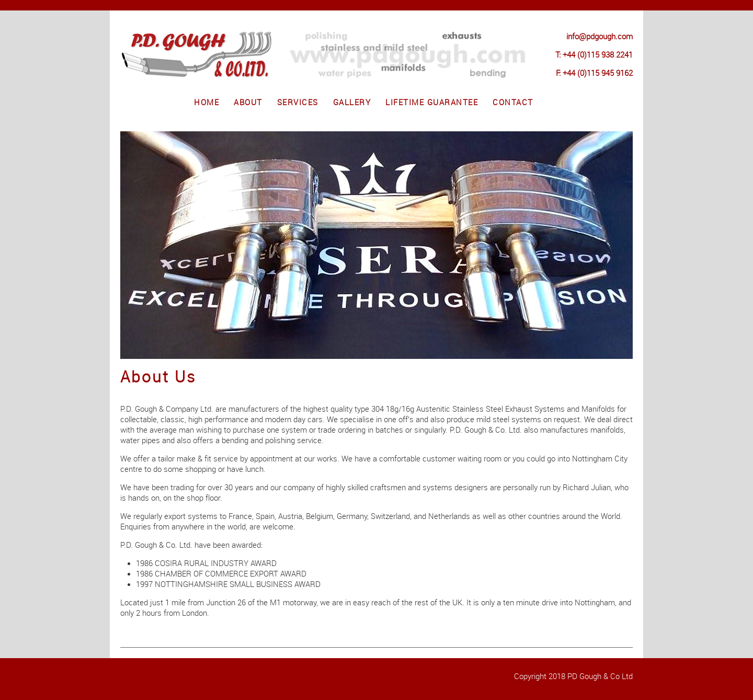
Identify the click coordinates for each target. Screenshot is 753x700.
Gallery (352, 103)
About (248, 103)
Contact (513, 103)
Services (298, 103)
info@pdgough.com (600, 37)
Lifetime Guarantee (432, 103)
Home (207, 103)
